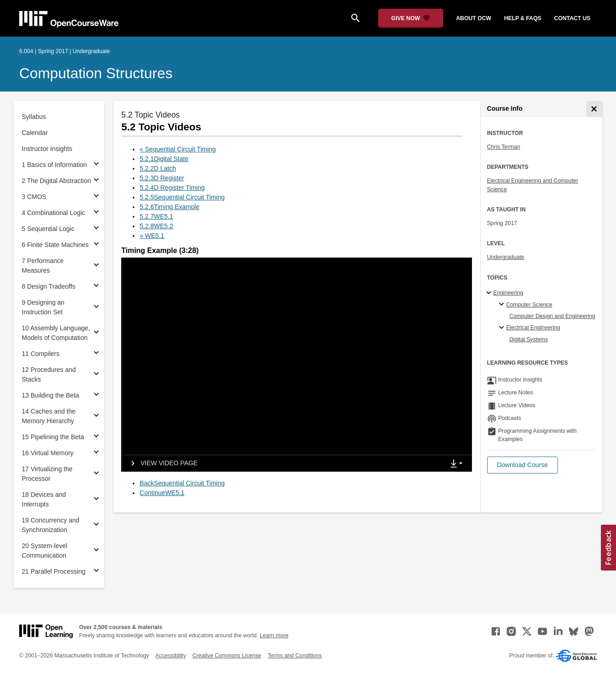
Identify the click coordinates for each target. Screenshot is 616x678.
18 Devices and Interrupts (44, 499)
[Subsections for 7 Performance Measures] (96, 266)
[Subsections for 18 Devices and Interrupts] (96, 500)
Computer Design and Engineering (552, 316)
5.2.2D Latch (158, 168)
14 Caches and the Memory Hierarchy (49, 416)
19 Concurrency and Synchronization (51, 525)
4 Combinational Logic (54, 213)
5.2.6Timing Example (169, 207)
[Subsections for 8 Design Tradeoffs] (96, 287)
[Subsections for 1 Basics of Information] (96, 165)
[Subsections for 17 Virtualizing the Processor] (96, 474)
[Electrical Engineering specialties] (503, 328)
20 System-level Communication (45, 551)
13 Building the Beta (51, 395)
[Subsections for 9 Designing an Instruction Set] (96, 308)
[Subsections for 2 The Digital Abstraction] (96, 181)
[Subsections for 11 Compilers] (96, 354)
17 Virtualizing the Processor (47, 474)
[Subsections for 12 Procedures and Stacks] (96, 375)
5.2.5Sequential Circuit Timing (182, 197)
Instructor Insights (47, 149)
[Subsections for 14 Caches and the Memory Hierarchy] (96, 417)
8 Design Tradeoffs (49, 286)
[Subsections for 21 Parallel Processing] (96, 572)
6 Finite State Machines (55, 245)
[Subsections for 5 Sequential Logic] (96, 229)
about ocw (474, 18)
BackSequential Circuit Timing (182, 483)
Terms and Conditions (295, 656)
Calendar (35, 133)
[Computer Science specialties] (503, 305)
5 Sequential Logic (48, 229)
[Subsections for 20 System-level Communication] (96, 551)
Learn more (274, 635)
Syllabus (34, 117)
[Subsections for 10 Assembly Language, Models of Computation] (96, 333)
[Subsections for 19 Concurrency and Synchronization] (96, 525)
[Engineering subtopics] (490, 293)
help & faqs (522, 18)
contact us (572, 18)
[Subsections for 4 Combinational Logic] (96, 213)
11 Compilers (41, 354)
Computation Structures (96, 73)
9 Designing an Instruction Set (43, 307)
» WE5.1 (152, 236)
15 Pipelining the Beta (53, 437)
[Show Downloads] (458, 464)
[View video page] (161, 463)
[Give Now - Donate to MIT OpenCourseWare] (411, 18)
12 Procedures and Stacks (49, 374)
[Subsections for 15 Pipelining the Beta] (96, 437)
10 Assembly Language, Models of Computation (56, 333)
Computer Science (529, 305)
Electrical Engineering (533, 328)
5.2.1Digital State (164, 159)
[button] (522, 465)
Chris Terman (504, 147)
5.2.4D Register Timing (172, 188)
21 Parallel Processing (54, 571)
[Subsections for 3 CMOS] (96, 197)
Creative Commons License (227, 656)
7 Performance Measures (43, 266)
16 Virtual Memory (48, 453)
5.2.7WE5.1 (156, 216)
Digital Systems (529, 339)
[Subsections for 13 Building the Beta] (96, 395)
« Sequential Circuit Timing (178, 149)
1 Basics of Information (54, 165)
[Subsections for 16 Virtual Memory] (96, 453)
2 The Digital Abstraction (57, 181)
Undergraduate (506, 257)
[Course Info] (594, 109)
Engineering (508, 293)
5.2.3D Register (162, 178)
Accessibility (171, 656)
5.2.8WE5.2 (156, 226)
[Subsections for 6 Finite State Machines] (96, 245)
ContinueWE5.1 (162, 493)
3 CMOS (34, 197)
